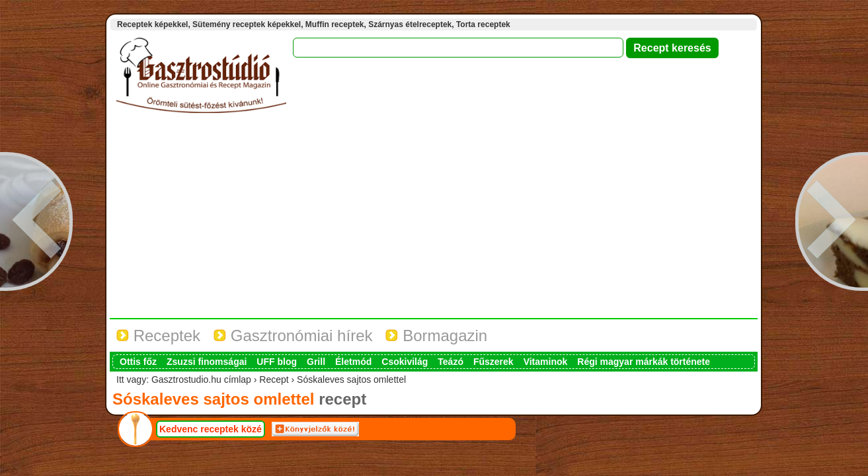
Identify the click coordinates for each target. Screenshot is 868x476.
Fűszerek (493, 362)
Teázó (451, 362)
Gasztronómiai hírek (293, 336)
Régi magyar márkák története (644, 362)
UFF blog (277, 362)
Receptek (158, 336)
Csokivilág (405, 362)
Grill (316, 362)
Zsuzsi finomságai (207, 362)
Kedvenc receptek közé (211, 429)
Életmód (353, 362)
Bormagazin (436, 336)
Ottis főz (138, 362)
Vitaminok (546, 362)
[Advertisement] (434, 219)
